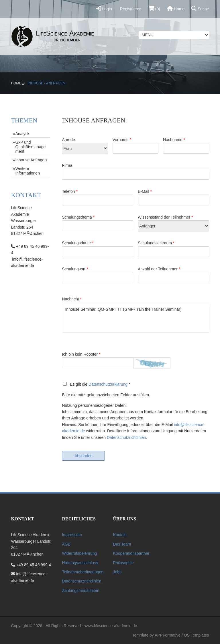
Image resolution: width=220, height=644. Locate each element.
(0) (154, 8)
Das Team (122, 544)
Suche (200, 8)
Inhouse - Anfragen (46, 83)
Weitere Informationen (27, 171)
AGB (66, 544)
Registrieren (130, 9)
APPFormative (168, 635)
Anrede (85, 146)
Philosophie (123, 563)
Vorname (136, 145)
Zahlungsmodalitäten (80, 591)
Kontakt (120, 535)
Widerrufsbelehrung (79, 553)
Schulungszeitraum (173, 249)
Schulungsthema (98, 223)
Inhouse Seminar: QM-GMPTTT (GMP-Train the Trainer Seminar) (135, 318)
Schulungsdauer (98, 249)
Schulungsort (98, 275)
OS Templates (197, 635)
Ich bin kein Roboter (98, 360)
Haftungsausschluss (80, 563)
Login (104, 8)
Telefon (98, 197)
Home (176, 8)
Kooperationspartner (131, 553)
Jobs (117, 572)
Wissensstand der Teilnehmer (173, 223)
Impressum (72, 535)
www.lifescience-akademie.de (111, 626)
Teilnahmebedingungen (83, 572)
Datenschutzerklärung (108, 384)
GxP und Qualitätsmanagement (30, 147)
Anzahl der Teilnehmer (173, 275)
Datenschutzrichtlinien (126, 437)
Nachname (186, 145)
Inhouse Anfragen (31, 160)
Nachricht (72, 299)
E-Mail (173, 197)
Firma (135, 171)
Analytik (22, 134)
